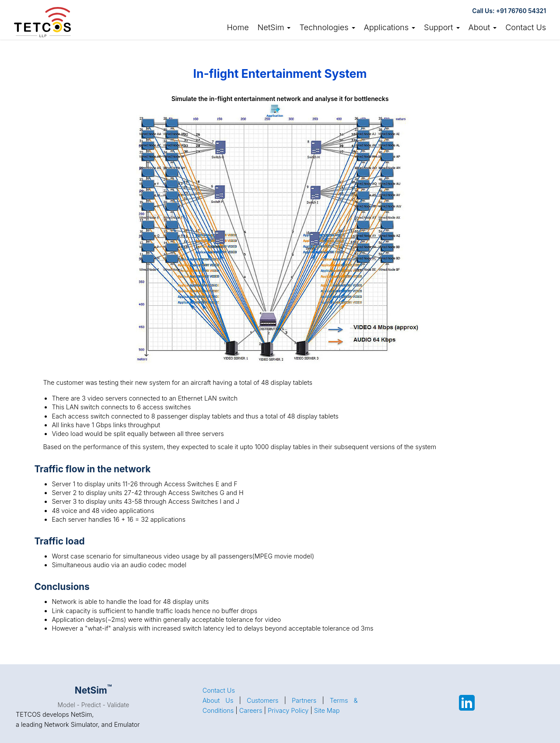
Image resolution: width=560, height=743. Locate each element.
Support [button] (442, 27)
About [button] (483, 27)
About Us (218, 700)
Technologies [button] (327, 27)
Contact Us (526, 27)
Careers (251, 710)
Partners (304, 700)
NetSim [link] (274, 27)
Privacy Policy (288, 710)
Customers (263, 700)
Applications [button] (390, 27)
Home (238, 27)
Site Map (327, 710)
